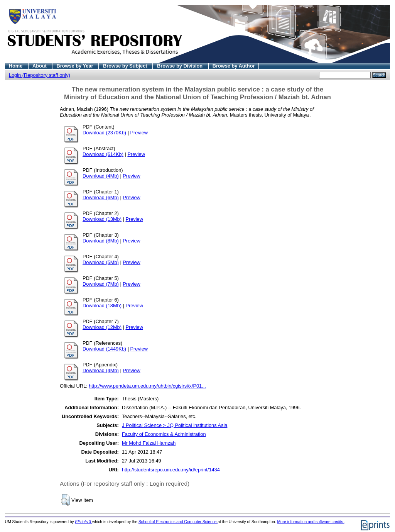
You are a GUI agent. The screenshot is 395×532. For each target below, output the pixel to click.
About (40, 66)
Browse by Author (234, 66)
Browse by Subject (126, 66)
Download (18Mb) (102, 306)
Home (16, 66)
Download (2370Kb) (104, 133)
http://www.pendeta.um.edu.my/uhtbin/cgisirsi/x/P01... (147, 386)
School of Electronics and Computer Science (178, 522)
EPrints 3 (84, 522)
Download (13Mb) (102, 219)
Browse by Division (181, 66)
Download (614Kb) (103, 154)
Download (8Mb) (101, 241)
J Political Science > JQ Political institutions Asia (175, 425)
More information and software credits (311, 522)
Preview (139, 133)
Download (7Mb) (101, 284)
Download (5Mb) (101, 262)
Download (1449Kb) (104, 349)
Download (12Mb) (102, 327)
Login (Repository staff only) (40, 75)
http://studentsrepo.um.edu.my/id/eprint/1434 (171, 470)
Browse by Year (75, 66)
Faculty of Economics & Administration (164, 434)
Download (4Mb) (101, 176)
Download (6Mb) (101, 197)
